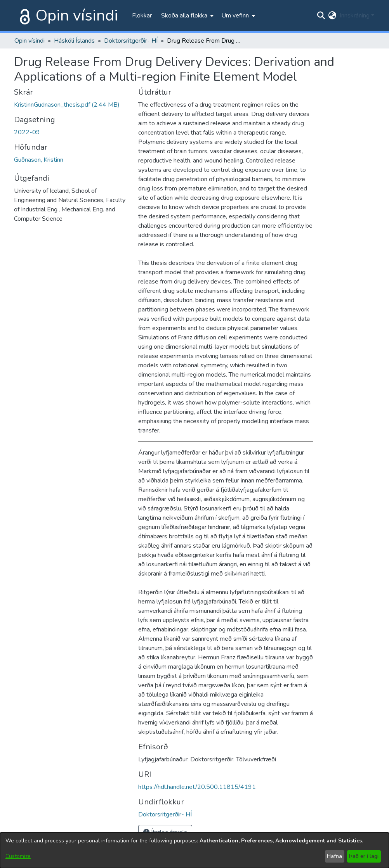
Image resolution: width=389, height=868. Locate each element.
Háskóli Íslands (74, 41)
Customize (18, 856)
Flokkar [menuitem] (142, 16)
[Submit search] (321, 16)
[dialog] (194, 850)
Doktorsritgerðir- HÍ (131, 41)
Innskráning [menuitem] (355, 16)
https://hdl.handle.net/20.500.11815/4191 (197, 787)
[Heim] (23, 16)
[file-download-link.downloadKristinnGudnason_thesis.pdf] (67, 105)
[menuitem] (187, 16)
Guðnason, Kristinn (39, 160)
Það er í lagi (364, 856)
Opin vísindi (77, 16)
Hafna (334, 856)
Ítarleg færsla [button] (165, 832)
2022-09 (27, 132)
